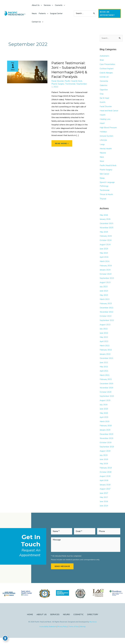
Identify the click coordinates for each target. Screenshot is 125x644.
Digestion (104, 90)
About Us (41, 620)
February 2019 (106, 473)
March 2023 (105, 303)
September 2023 (107, 281)
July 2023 (104, 290)
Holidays (103, 133)
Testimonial (72, 84)
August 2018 (105, 482)
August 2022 (105, 328)
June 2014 (104, 512)
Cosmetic (79, 620)
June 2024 (104, 252)
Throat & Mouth (106, 197)
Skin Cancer (104, 176)
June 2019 (104, 465)
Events (103, 103)
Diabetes (104, 86)
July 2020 (104, 409)
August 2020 (105, 405)
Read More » (63, 149)
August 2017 (105, 495)
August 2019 (105, 456)
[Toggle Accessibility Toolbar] (5, 639)
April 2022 (104, 345)
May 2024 (104, 256)
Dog (102, 95)
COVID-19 (104, 78)
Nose (102, 163)
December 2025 (107, 226)
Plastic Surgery (58, 84)
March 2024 (105, 264)
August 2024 (105, 247)
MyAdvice (93, 628)
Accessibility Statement (47, 633)
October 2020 (106, 396)
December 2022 (107, 311)
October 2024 (106, 243)
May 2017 (104, 503)
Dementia (104, 82)
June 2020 (104, 414)
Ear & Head (104, 99)
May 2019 (104, 469)
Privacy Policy (63, 633)
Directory (93, 620)
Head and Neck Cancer (109, 112)
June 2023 (104, 294)
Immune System (106, 137)
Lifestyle (103, 142)
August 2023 (105, 286)
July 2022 (104, 333)
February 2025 (106, 239)
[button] (110, 14)
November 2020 (107, 392)
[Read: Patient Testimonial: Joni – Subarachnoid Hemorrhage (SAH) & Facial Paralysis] (27, 72)
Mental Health (106, 150)
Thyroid (103, 201)
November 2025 (107, 230)
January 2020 (105, 435)
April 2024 (104, 260)
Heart (102, 125)
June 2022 (104, 337)
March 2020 (105, 426)
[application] (41, 5)
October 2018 (106, 477)
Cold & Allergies (107, 73)
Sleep (102, 180)
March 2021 (105, 379)
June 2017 (104, 499)
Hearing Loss (105, 120)
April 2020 (104, 422)
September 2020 (107, 401)
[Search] (94, 14)
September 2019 (107, 452)
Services (55, 620)
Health (103, 116)
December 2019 (107, 439)
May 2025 (104, 234)
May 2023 (104, 298)
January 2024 (105, 273)
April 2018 (104, 486)
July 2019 (104, 460)
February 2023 (106, 307)
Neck (102, 159)
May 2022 (104, 341)
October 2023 (106, 277)
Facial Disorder (58, 82)
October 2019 (106, 448)
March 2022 (105, 350)
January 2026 (105, 222)
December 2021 (107, 362)
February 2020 (106, 431)
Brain (102, 61)
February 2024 (106, 269)
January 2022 (105, 358)
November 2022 (107, 315)
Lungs (102, 146)
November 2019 (107, 443)
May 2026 (104, 217)
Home (30, 620)
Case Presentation (108, 65)
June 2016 (104, 507)
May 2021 (104, 371)
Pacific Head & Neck (75, 82)
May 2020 (104, 418)
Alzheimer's (105, 56)
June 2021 (104, 367)
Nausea (103, 154)
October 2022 (106, 320)
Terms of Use (74, 633)
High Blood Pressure (108, 129)
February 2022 (106, 354)
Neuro (66, 620)
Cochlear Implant (107, 69)
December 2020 (107, 388)
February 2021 (106, 384)
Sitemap (84, 633)
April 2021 (104, 375)
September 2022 (107, 324)
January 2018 (105, 490)
